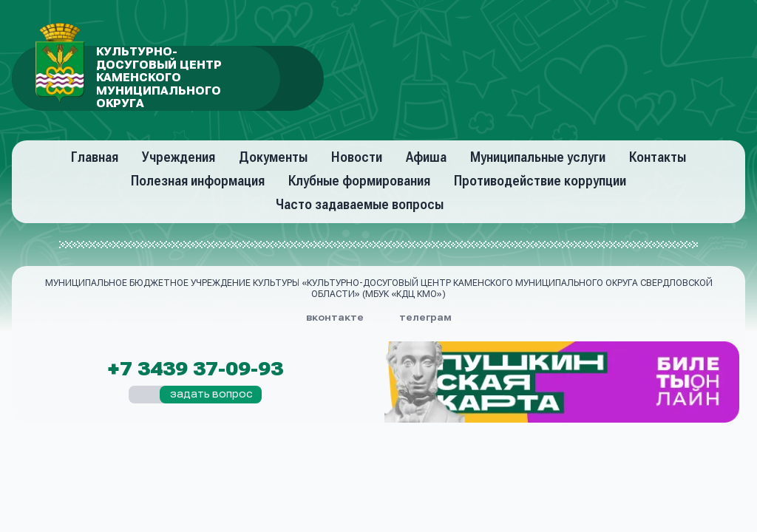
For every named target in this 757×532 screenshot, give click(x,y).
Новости (357, 157)
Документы (273, 157)
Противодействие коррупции (540, 181)
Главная (95, 157)
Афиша (426, 157)
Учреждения (179, 157)
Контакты (658, 157)
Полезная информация (198, 181)
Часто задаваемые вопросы (360, 204)
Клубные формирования (359, 181)
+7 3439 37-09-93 (195, 369)
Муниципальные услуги (538, 157)
